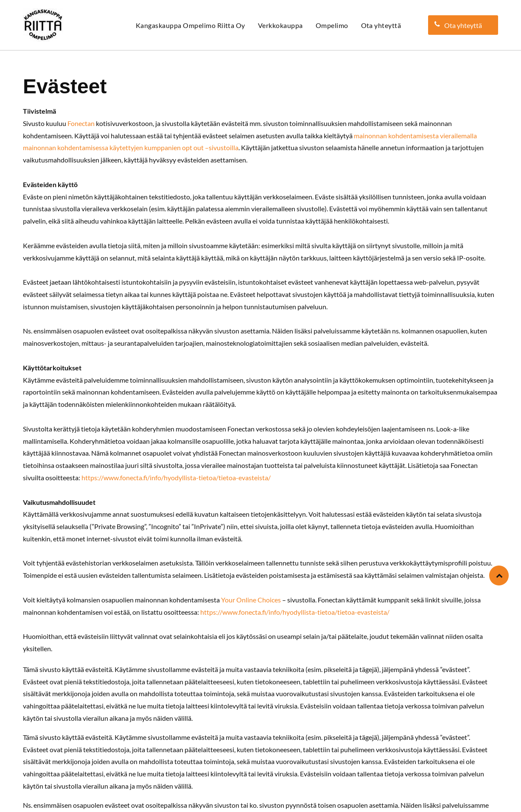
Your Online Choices (251, 600)
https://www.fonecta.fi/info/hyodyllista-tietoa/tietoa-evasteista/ (176, 477)
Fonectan (81, 123)
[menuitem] (190, 25)
